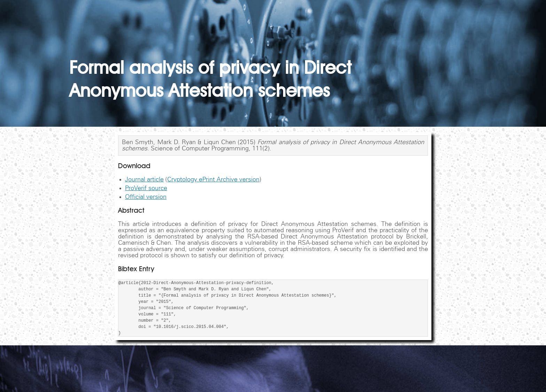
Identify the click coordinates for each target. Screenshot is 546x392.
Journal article (144, 180)
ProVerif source (146, 188)
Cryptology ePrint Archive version (213, 180)
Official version (146, 197)
